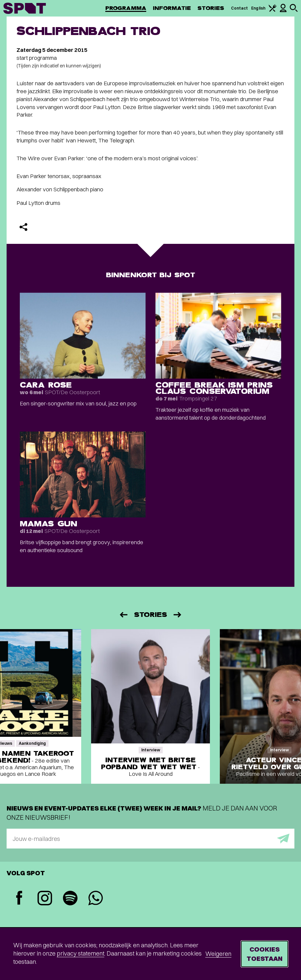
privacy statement (81, 953)
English (258, 8)
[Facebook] (19, 899)
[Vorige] (123, 615)
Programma (126, 8)
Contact (240, 8)
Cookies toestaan (265, 954)
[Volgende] (178, 615)
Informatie (172, 8)
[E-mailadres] (150, 839)
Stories (211, 8)
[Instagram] (45, 899)
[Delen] (23, 227)
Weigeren (218, 954)
